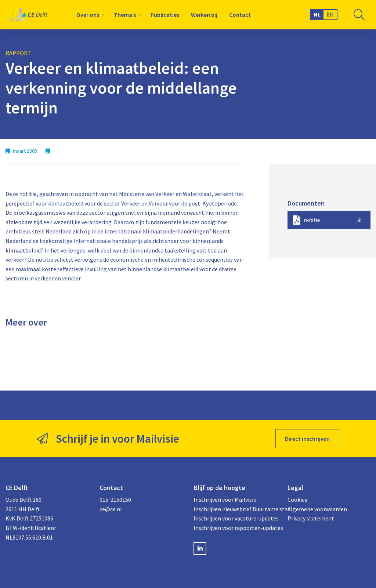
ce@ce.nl (111, 509)
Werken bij (204, 15)
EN (330, 14)
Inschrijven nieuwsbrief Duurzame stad (235, 509)
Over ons (88, 15)
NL (317, 14)
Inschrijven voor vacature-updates (235, 518)
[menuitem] (89, 15)
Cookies (297, 500)
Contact (240, 15)
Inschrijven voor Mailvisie (225, 500)
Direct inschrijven (307, 439)
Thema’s (125, 15)
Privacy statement (311, 518)
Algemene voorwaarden (317, 509)
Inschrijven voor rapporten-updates (235, 528)
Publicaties (165, 15)
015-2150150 (115, 500)
